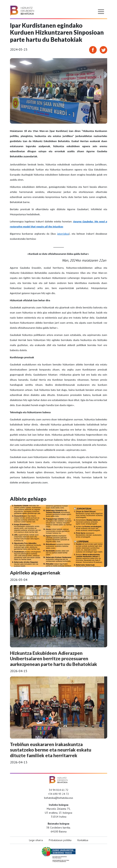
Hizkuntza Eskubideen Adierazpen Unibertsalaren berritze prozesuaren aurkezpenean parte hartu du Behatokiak (54, 659)
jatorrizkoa (63, 234)
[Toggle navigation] (101, 12)
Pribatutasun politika (60, 840)
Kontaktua (83, 840)
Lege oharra (36, 840)
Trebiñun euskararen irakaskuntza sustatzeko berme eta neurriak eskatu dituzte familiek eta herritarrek (51, 750)
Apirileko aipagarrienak (35, 573)
